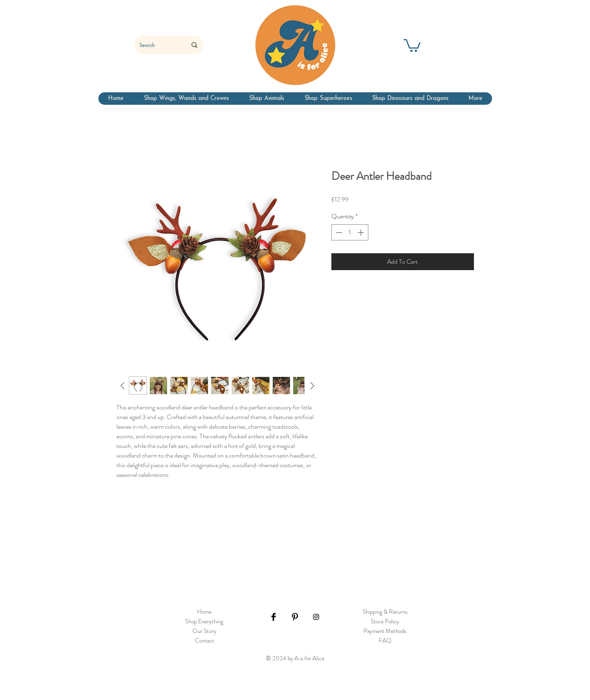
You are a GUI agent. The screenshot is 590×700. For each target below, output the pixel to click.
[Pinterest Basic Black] (295, 617)
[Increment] (361, 232)
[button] (412, 45)
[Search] (157, 45)
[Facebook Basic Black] (274, 617)
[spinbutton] (350, 232)
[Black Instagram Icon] (316, 617)
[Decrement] (338, 232)
